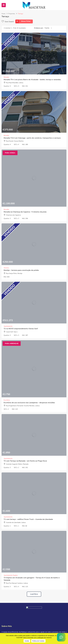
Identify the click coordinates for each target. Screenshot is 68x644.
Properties (12, 14)
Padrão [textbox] (47, 28)
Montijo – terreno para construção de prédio (21, 270)
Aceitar (27, 641)
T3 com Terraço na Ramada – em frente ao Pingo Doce (25, 461)
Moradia (6, 77)
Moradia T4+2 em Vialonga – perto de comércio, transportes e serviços (32, 138)
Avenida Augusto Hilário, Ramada (17, 464)
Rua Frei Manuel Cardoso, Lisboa (17, 583)
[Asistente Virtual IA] (61, 637)
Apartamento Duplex (11, 575)
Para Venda (10, 153)
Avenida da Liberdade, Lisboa (16, 522)
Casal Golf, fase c (12, 332)
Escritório (7, 400)
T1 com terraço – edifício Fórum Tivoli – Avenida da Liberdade (28, 519)
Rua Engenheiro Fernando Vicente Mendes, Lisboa (23, 406)
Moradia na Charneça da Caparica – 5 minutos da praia (25, 212)
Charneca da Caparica (13, 215)
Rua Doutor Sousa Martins (15, 141)
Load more (34, 594)
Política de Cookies (38, 641)
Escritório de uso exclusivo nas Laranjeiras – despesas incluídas (29, 403)
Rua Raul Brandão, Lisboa (15, 83)
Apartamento (8, 326)
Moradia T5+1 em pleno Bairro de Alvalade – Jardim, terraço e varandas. (32, 80)
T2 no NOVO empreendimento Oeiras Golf (21, 329)
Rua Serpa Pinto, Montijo (14, 273)
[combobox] (48, 28)
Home (4, 14)
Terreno (6, 268)
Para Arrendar (12, 344)
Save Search (8, 22)
